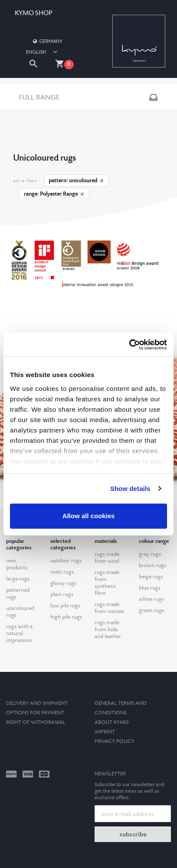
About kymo (112, 722)
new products (17, 564)
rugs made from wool (107, 558)
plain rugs (62, 594)
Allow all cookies (89, 516)
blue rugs (150, 588)
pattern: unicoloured (76, 181)
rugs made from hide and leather (108, 629)
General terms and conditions (121, 708)
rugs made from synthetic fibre (107, 583)
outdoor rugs (66, 561)
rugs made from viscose (109, 608)
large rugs (18, 579)
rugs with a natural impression (19, 633)
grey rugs (150, 554)
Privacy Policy (114, 741)
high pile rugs (66, 617)
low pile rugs (65, 606)
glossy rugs (63, 583)
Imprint (105, 732)
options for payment (35, 713)
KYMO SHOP (33, 13)
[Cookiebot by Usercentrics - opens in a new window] (129, 345)
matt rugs (62, 572)
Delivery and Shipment (37, 703)
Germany (47, 41)
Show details (130, 489)
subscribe (133, 834)
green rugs (151, 610)
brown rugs (152, 565)
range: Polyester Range (54, 194)
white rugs (151, 599)
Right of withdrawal (36, 722)
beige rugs (151, 577)
